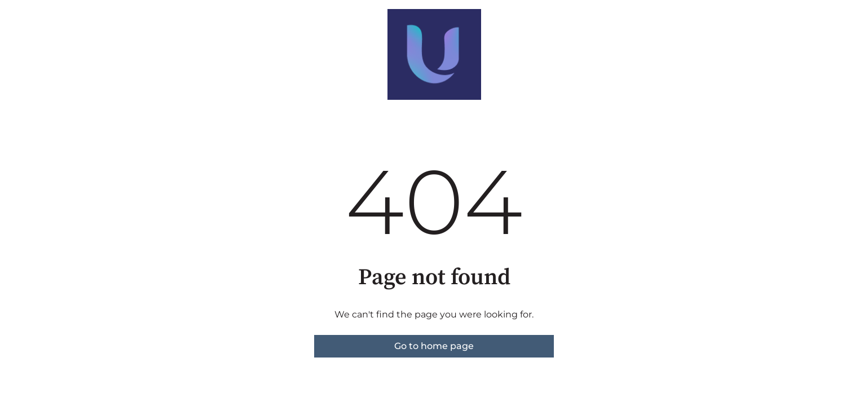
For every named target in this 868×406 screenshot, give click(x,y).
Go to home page (434, 346)
